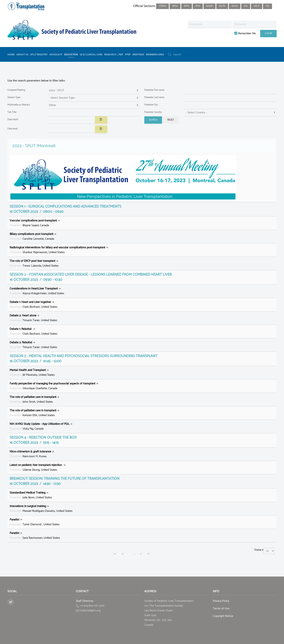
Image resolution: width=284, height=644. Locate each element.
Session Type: (14, 97)
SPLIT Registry (39, 54)
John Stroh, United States (35, 399)
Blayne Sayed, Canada (35, 223)
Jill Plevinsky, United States (32, 373)
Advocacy (56, 54)
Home (11, 54)
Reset (171, 120)
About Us (22, 54)
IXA (246, 6)
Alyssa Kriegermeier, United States (37, 291)
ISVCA (235, 6)
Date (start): (13, 120)
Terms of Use (221, 609)
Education (71, 54)
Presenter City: (151, 105)
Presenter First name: (154, 90)
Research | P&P (114, 54)
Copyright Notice (223, 616)
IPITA (187, 6)
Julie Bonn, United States (31, 495)
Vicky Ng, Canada (41, 426)
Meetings (138, 54)
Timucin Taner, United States (33, 318)
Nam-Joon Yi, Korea (32, 454)
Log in (268, 33)
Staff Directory (85, 601)
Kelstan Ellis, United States (35, 413)
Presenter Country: (153, 112)
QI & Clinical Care (91, 54)
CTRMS (162, 6)
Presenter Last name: (154, 97)
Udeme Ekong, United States (38, 467)
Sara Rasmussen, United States (35, 535)
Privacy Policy (221, 601)
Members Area (155, 54)
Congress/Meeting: (16, 90)
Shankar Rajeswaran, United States (59, 250)
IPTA (198, 6)
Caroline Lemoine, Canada (33, 236)
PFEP (128, 54)
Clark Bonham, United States (33, 304)
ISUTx (222, 6)
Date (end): (13, 129)
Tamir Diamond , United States (35, 522)
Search (153, 120)
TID (267, 6)
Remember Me (245, 33)
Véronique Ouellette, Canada (54, 386)
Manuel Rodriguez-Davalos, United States (41, 509)
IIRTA (175, 6)
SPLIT (257, 6)
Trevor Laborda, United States (34, 263)
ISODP (210, 6)
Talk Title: (12, 112)
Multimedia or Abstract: (19, 105)
